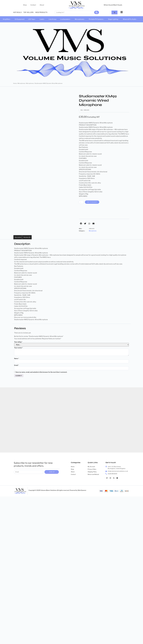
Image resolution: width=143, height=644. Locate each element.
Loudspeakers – (66, 19)
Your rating (18, 342)
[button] (81, 224)
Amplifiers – (7, 19)
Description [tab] (18, 237)
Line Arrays (53, 19)
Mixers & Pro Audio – (130, 19)
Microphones (21, 83)
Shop (25, 5)
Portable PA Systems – (97, 19)
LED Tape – (32, 19)
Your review (18, 348)
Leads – (42, 19)
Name (17, 359)
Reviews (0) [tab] (27, 237)
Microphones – (80, 19)
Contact (33, 5)
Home (15, 83)
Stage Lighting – (114, 19)
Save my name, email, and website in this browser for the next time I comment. (41, 373)
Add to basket (93, 202)
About (42, 5)
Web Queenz (82, 491)
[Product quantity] (82, 202)
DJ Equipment (20, 19)
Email (16, 366)
